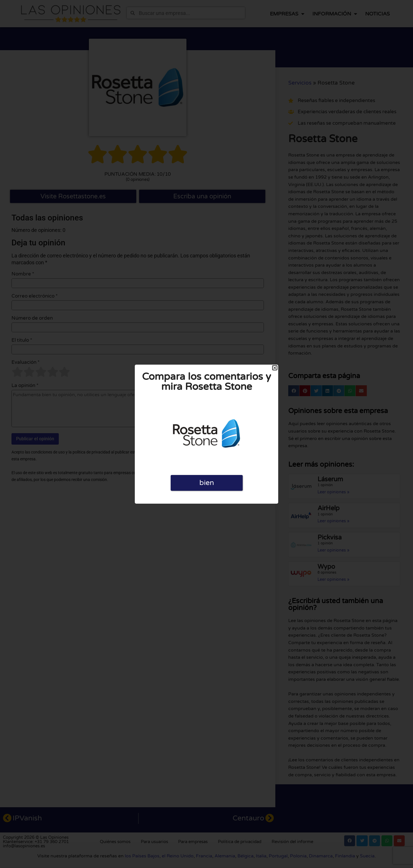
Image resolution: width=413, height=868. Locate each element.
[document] (206, 434)
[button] (275, 368)
